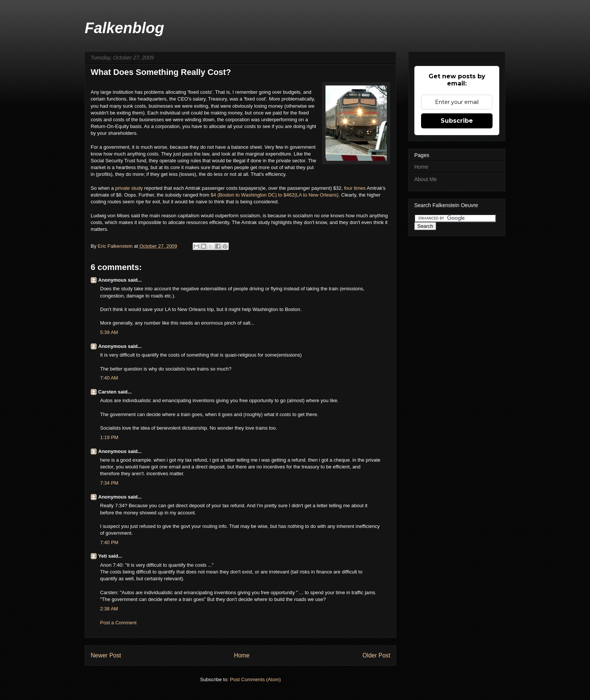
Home (242, 655)
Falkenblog (124, 28)
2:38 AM (109, 609)
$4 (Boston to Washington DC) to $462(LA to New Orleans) (275, 195)
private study (129, 188)
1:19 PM (109, 437)
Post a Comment (118, 623)
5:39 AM (109, 332)
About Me (426, 179)
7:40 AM (109, 378)
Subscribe (457, 121)
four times (355, 188)
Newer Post (106, 655)
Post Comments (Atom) (255, 679)
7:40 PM (109, 542)
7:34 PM (109, 483)
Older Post (376, 655)
